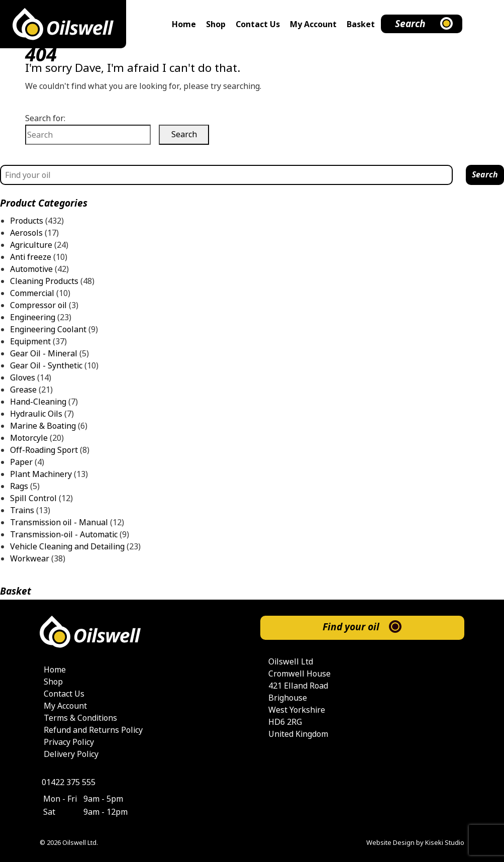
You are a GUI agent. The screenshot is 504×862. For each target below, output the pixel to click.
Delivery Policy (71, 754)
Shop (216, 24)
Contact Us (258, 24)
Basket (361, 24)
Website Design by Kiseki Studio (415, 843)
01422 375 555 (69, 782)
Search (410, 24)
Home (184, 24)
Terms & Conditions (80, 718)
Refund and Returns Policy (93, 730)
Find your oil (351, 627)
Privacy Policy (69, 742)
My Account (313, 24)
